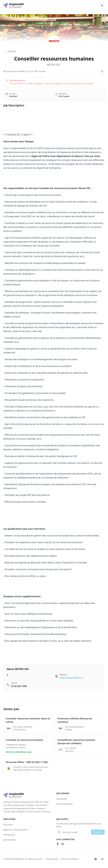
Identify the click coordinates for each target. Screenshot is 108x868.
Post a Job (8, 825)
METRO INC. (54, 65)
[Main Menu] (102, 5)
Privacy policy (52, 859)
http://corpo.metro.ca (71, 678)
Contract (13, 96)
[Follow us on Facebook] (58, 844)
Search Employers (64, 804)
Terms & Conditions (70, 859)
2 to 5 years (64, 96)
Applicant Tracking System (15, 830)
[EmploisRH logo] (14, 5)
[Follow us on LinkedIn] (63, 844)
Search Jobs (62, 799)
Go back (10, 51)
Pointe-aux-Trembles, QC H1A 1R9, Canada (26, 71)
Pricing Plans (9, 835)
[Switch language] (96, 859)
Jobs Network (10, 840)
